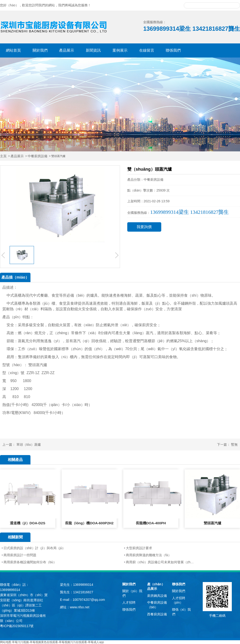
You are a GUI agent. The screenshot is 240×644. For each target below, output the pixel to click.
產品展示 (67, 50)
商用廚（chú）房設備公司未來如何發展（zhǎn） (160, 562)
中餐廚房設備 (37, 156)
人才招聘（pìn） (179, 600)
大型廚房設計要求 (139, 548)
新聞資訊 (93, 50)
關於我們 (40, 50)
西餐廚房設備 (157, 614)
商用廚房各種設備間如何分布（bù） (30, 562)
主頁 (3, 156)
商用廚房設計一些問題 (20, 555)
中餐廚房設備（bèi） (157, 605)
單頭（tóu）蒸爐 (28, 445)
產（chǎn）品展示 (156, 586)
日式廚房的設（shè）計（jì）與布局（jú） (34, 548)
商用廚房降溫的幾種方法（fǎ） (149, 555)
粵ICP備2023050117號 (17, 626)
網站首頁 (13, 50)
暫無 (234, 445)
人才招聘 (129, 602)
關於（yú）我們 (132, 593)
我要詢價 (144, 227)
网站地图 (6, 642)
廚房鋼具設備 (157, 596)
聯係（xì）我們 (182, 612)
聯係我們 (173, 50)
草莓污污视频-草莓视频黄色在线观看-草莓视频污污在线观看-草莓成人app (58, 642)
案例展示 (120, 50)
